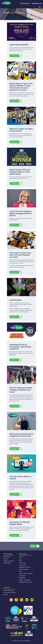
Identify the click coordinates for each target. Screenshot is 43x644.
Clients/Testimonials (9, 561)
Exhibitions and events (25, 567)
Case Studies (22, 563)
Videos (21, 561)
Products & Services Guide (26, 574)
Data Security (22, 565)
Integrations (22, 578)
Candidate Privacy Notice (25, 582)
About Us (6, 559)
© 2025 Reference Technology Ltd (21, 641)
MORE (33, 546)
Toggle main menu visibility (40, 7)
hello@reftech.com (37, 3)
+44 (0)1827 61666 (25, 3)
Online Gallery (7, 563)
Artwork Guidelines (24, 569)
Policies (21, 557)
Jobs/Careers (7, 557)
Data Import (22, 576)
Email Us (6, 594)
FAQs (20, 571)
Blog (20, 559)
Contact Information (9, 590)
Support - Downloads (24, 580)
